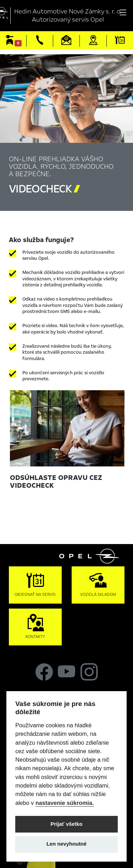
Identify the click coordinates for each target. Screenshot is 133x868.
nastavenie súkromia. (65, 803)
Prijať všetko (67, 824)
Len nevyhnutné (66, 844)
